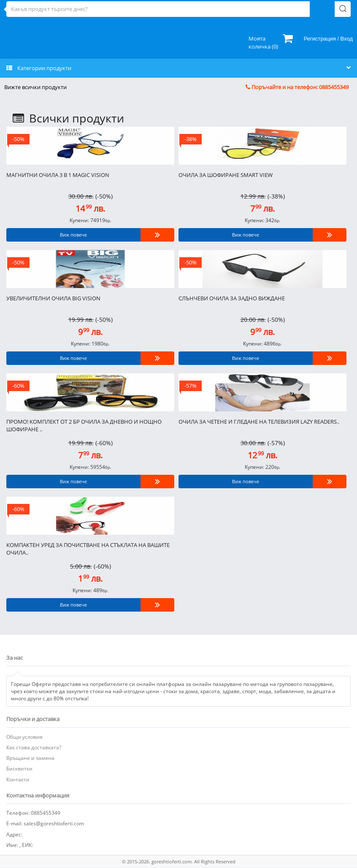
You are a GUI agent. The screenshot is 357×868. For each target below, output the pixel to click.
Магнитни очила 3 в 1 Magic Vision (58, 175)
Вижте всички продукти (35, 87)
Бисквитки (19, 769)
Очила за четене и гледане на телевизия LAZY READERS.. (259, 422)
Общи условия (24, 737)
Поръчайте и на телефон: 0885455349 (297, 87)
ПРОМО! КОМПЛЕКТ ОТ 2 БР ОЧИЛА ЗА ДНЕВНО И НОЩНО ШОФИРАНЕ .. (84, 426)
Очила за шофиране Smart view (226, 175)
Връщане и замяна (30, 758)
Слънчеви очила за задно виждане (232, 298)
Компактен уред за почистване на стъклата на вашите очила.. (88, 549)
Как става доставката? (34, 747)
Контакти (18, 780)
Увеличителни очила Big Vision (53, 298)
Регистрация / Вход (328, 39)
